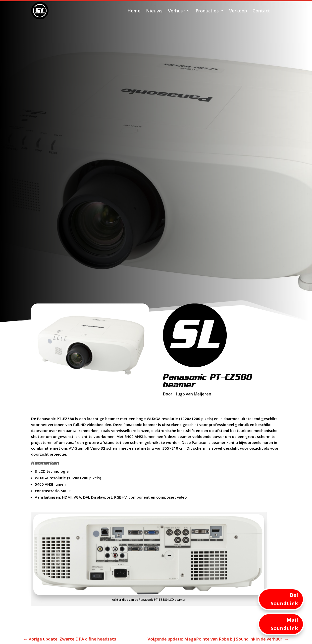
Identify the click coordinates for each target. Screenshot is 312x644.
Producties (207, 11)
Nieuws (154, 11)
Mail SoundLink (284, 624)
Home (134, 11)
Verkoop (238, 11)
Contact (261, 11)
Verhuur (177, 11)
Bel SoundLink (284, 599)
